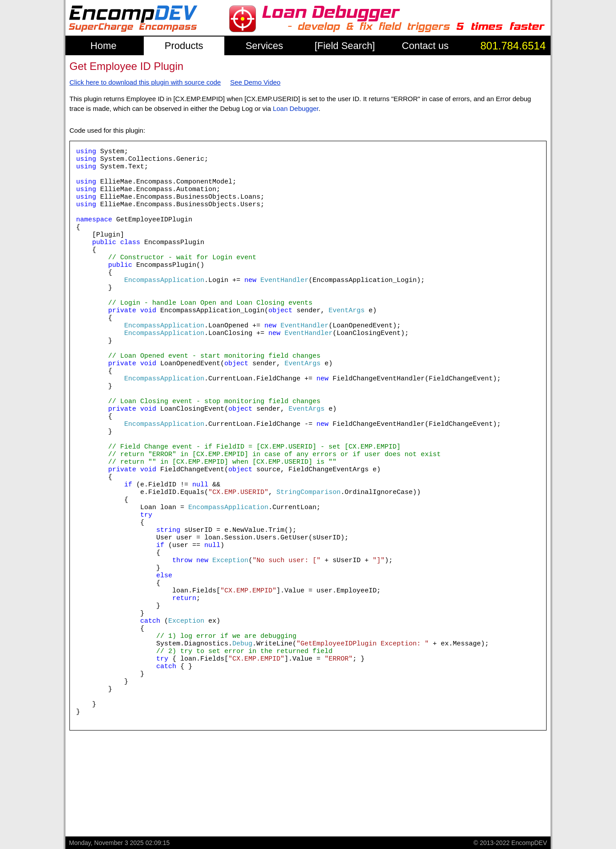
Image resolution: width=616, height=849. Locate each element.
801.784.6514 (513, 46)
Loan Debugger (296, 108)
